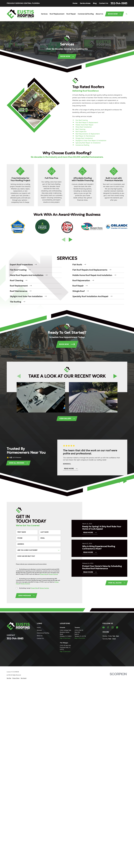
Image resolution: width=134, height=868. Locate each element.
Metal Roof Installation (84, 127)
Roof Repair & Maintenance (85, 136)
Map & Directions (65, 638)
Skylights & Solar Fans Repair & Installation (91, 140)
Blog (95, 3)
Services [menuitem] (44, 14)
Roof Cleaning (80, 129)
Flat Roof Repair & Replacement (87, 122)
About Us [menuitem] (99, 14)
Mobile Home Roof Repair (84, 125)
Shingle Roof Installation (84, 138)
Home (75, 3)
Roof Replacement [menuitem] (57, 14)
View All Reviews (18, 463)
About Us (40, 636)
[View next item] (71, 240)
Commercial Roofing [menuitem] (86, 14)
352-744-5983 (119, 3)
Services (39, 630)
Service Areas (85, 3)
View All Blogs (117, 583)
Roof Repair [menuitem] (71, 14)
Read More (71, 468)
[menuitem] (36, 265)
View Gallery (67, 419)
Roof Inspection (81, 131)
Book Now (115, 14)
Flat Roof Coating (82, 120)
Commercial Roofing (82, 145)
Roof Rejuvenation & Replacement (88, 134)
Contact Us (104, 3)
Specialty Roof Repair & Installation (88, 143)
